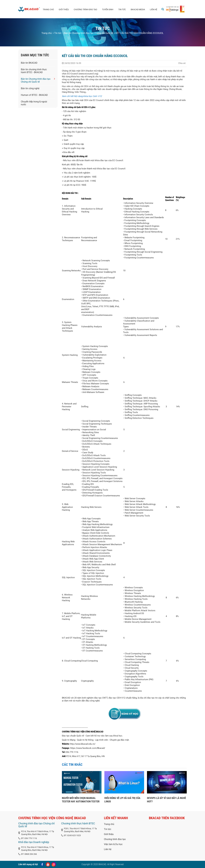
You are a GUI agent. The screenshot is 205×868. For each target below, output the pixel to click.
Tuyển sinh (108, 9)
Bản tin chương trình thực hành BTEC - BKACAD (34, 71)
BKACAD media (138, 9)
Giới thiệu (64, 9)
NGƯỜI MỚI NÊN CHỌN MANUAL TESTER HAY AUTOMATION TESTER (81, 800)
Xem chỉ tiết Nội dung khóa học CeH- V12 (82, 96)
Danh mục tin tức (35, 55)
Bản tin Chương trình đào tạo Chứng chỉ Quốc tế (88, 33)
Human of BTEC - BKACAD (34, 95)
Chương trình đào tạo (85, 9)
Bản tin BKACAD (29, 63)
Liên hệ (154, 9)
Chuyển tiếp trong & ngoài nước (34, 103)
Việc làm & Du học (113, 844)
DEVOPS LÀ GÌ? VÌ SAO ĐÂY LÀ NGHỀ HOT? (166, 800)
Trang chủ (48, 9)
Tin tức (122, 9)
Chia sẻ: (182, 63)
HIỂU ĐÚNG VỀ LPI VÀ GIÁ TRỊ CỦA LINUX (122, 800)
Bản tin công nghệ (30, 88)
